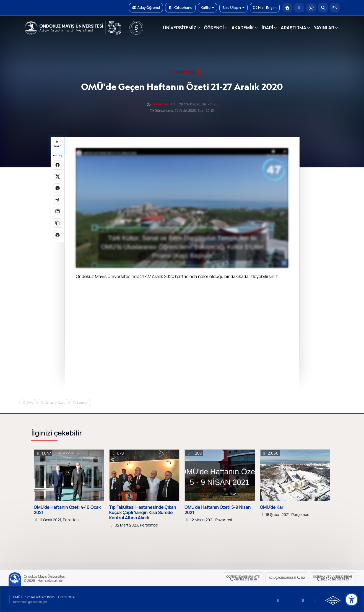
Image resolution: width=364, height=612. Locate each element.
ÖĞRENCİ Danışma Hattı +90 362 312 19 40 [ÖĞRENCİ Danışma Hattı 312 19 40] (243, 578)
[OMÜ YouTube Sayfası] (266, 600)
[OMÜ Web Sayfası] (73, 28)
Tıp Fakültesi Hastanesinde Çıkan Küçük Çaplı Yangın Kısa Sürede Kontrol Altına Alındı (143, 513)
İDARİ (267, 28)
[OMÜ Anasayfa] (287, 8)
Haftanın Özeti (55, 402)
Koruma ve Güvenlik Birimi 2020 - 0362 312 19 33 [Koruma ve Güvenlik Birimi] (333, 578)
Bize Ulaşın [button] (233, 7)
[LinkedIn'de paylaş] (58, 211)
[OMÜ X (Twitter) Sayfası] (303, 600)
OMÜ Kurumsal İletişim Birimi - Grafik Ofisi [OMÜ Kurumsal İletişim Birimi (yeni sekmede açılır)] (44, 597)
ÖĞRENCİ (214, 28)
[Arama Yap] (323, 8)
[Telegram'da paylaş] (58, 200)
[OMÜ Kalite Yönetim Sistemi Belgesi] (333, 600)
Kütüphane (180, 7)
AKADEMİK (243, 28)
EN (335, 8)
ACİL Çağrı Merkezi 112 (287, 578)
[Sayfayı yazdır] (58, 235)
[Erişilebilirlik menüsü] (352, 600)
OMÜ (30, 402)
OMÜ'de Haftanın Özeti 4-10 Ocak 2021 (67, 510)
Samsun (82, 402)
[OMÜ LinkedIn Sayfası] (278, 600)
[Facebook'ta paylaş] (58, 165)
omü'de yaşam (182, 72)
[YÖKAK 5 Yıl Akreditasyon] (136, 28)
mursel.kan (160, 104)
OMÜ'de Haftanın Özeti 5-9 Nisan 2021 (218, 510)
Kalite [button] (207, 7)
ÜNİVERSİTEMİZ (180, 28)
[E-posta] (299, 8)
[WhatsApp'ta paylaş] (58, 188)
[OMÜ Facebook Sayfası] (316, 600)
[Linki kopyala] (58, 223)
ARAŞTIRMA (293, 28)
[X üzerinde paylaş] (58, 177)
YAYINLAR (324, 28)
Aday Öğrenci (146, 7)
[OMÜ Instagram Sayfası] (291, 600)
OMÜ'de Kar (272, 507)
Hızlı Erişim (265, 7)
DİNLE (57, 144)
